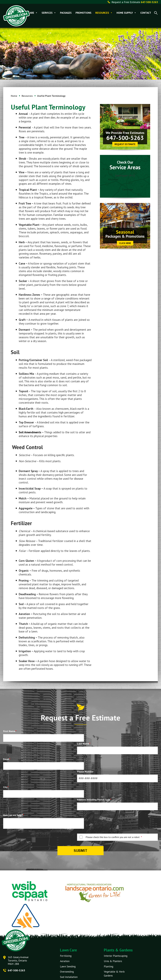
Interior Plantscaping (116, 956)
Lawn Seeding (68, 966)
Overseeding (67, 972)
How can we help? (14, 815)
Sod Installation (69, 977)
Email (7, 759)
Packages (66, 13)
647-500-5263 (125, 138)
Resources (104, 13)
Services (49, 13)
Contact (146, 13)
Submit (80, 851)
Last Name (84, 744)
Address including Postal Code (94, 800)
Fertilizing (66, 956)
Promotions (83, 13)
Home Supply (126, 13)
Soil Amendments (30, 433)
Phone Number (85, 772)
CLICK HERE (125, 243)
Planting (109, 966)
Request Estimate (125, 145)
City (6, 787)
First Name (10, 731)
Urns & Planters (113, 961)
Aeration (65, 961)
